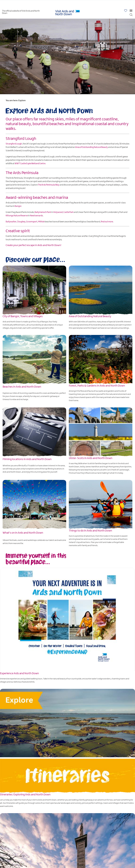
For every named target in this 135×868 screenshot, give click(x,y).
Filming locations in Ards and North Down (27, 459)
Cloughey (21, 222)
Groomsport (32, 222)
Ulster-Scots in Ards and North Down (91, 458)
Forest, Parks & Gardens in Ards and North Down (97, 386)
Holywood (58, 212)
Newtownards (36, 216)
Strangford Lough (14, 144)
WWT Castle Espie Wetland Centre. (30, 164)
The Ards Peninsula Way (49, 185)
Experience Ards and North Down (19, 673)
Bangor (18, 206)
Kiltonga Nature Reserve (17, 216)
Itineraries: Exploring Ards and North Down (25, 795)
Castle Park (68, 212)
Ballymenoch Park (43, 212)
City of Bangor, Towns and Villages (23, 316)
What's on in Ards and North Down (23, 533)
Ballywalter (11, 222)
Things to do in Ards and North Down (90, 531)
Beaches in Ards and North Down (22, 387)
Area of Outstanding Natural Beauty (92, 147)
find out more (107, 222)
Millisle (41, 222)
